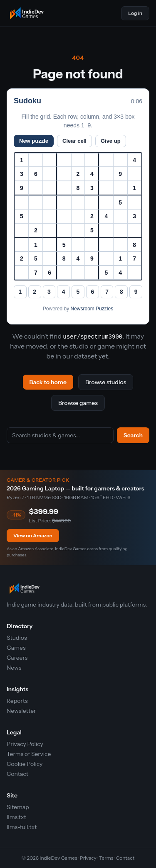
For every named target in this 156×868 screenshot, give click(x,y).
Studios (17, 638)
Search (133, 435)
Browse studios (106, 382)
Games (16, 648)
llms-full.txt (22, 827)
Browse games (78, 403)
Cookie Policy (25, 764)
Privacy (88, 858)
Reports (17, 701)
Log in (135, 13)
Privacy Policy (25, 744)
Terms (106, 858)
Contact (17, 774)
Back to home (48, 382)
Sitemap (18, 807)
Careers (17, 658)
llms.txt (16, 817)
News (14, 668)
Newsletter (21, 711)
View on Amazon (33, 535)
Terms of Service (29, 754)
